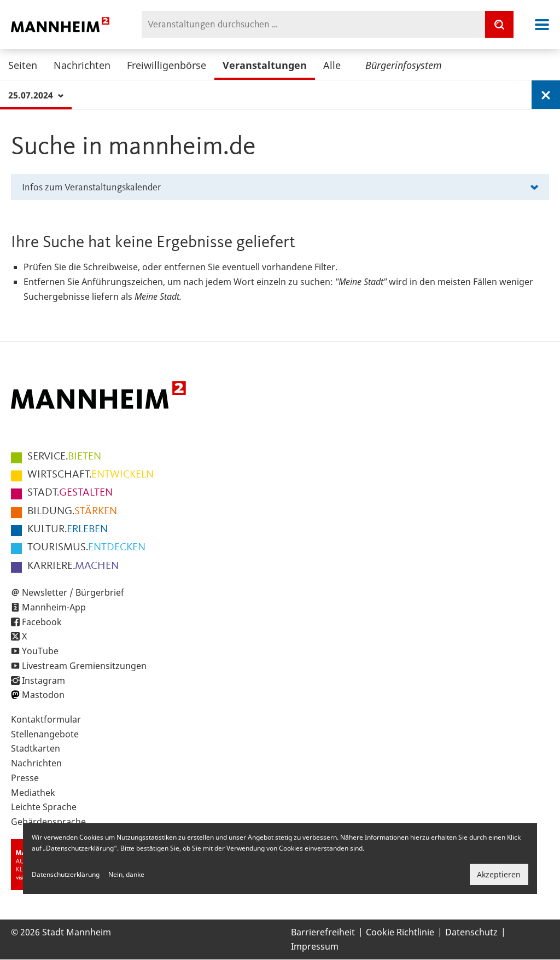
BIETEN (64, 457)
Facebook (42, 622)
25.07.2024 (36, 95)
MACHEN (73, 566)
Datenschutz (471, 932)
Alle (332, 65)
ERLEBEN (68, 530)
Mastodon (43, 695)
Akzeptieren (499, 874)
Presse (25, 778)
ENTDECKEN (86, 548)
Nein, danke (126, 874)
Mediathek (33, 793)
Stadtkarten (36, 748)
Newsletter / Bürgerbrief (73, 592)
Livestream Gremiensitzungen (84, 666)
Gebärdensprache (48, 822)
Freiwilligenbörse (167, 65)
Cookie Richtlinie (400, 932)
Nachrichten (82, 65)
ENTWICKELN (91, 475)
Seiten (23, 65)
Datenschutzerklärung (66, 874)
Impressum (315, 946)
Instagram (43, 680)
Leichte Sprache (44, 807)
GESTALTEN (70, 493)
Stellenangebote (45, 734)
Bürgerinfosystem (404, 65)
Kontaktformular (46, 719)
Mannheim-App (54, 607)
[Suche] (499, 24)
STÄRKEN (72, 511)
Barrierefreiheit (323, 932)
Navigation (542, 25)
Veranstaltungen (265, 65)
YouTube (40, 651)
